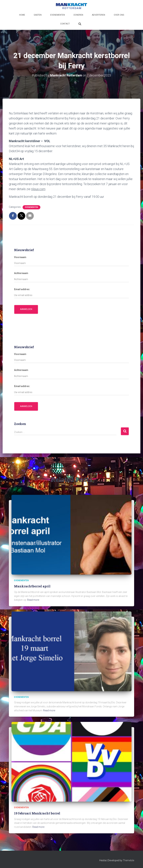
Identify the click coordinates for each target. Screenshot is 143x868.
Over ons (119, 15)
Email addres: (22, 289)
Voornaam (20, 257)
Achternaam (21, 273)
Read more (33, 600)
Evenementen (58, 15)
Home (22, 15)
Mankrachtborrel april (32, 586)
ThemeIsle (128, 860)
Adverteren (98, 15)
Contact (65, 24)
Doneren (78, 15)
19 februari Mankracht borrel (37, 813)
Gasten (38, 15)
